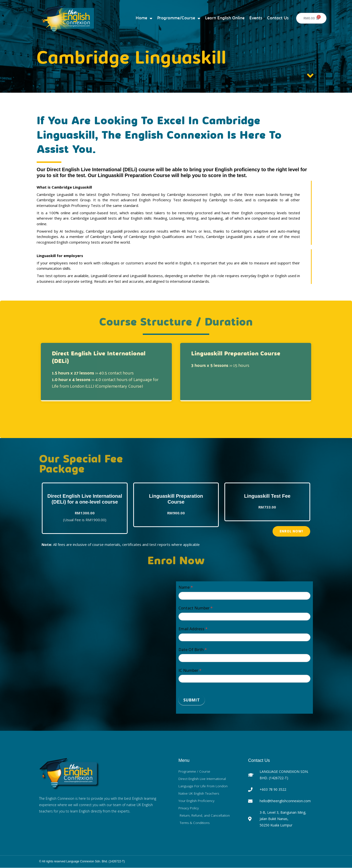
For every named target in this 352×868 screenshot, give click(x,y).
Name (186, 587)
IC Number (190, 670)
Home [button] (144, 18)
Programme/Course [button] (179, 18)
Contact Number (196, 608)
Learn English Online (225, 18)
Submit (192, 700)
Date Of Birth (193, 650)
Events (256, 18)
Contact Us (278, 18)
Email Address (193, 629)
